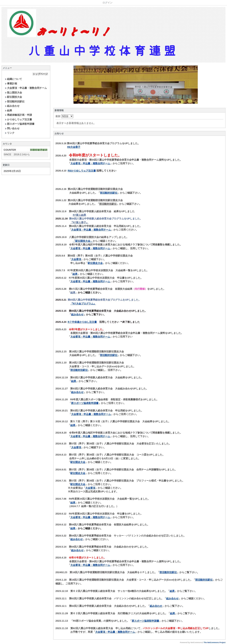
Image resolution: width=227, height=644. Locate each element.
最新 (64, 116)
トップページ (40, 74)
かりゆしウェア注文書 (18, 119)
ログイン (107, 3)
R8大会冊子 (74, 147)
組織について (13, 79)
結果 (9, 110)
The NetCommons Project (215, 642)
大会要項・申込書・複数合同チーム (26, 88)
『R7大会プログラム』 (83, 304)
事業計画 (11, 84)
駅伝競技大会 (13, 97)
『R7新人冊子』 (79, 222)
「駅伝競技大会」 (83, 241)
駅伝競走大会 (95, 263)
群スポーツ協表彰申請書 (85, 403)
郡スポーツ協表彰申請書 (20, 124)
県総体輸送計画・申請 (18, 115)
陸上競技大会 (13, 93)
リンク (10, 133)
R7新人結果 (79, 215)
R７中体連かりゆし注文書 (82, 322)
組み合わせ (12, 106)
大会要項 (76, 259)
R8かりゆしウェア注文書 (82, 171)
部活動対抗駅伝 (15, 102)
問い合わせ (12, 128)
